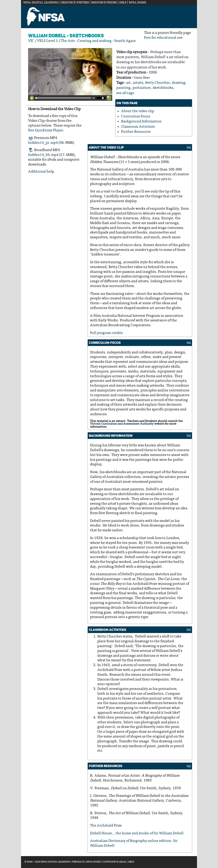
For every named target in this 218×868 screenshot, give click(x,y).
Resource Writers (75, 3)
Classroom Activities (138, 127)
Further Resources (136, 132)
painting (123, 88)
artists (138, 83)
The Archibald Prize (106, 826)
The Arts (68, 41)
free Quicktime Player (46, 130)
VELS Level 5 (47, 41)
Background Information (141, 122)
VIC (31, 41)
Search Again (125, 41)
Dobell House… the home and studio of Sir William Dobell (137, 833)
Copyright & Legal (114, 862)
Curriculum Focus (136, 117)
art (128, 83)
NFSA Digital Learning (41, 3)
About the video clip (138, 111)
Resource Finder (104, 3)
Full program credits (106, 333)
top (189, 147)
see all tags (125, 93)
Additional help (41, 172)
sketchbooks (163, 88)
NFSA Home (137, 3)
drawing (179, 83)
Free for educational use (163, 38)
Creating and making (94, 41)
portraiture (142, 88)
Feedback (78, 862)
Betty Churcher (157, 83)
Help (123, 3)
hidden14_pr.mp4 (43, 143)
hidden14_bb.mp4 (43, 155)
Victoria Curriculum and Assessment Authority (122, 424)
